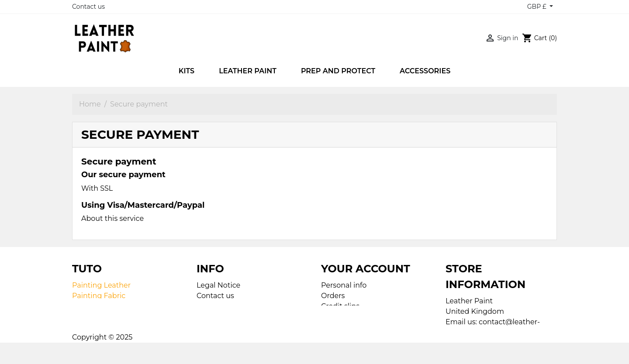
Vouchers (337, 327)
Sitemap (211, 306)
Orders (333, 296)
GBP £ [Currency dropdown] (538, 7)
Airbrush (87, 306)
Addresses (339, 317)
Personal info (344, 285)
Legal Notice (218, 285)
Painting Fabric (99, 296)
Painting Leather (101, 285)
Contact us (88, 7)
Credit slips (340, 306)
